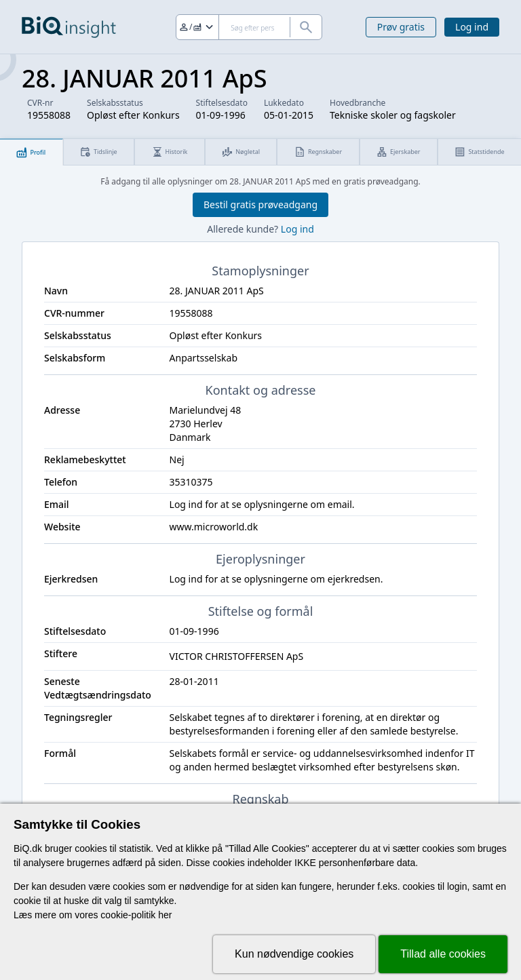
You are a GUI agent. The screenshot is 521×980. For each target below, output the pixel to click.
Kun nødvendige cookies (294, 954)
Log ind (472, 27)
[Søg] (249, 27)
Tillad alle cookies (443, 954)
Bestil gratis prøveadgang (260, 204)
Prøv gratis (401, 27)
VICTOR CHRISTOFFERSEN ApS (237, 656)
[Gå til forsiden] (69, 27)
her (165, 915)
